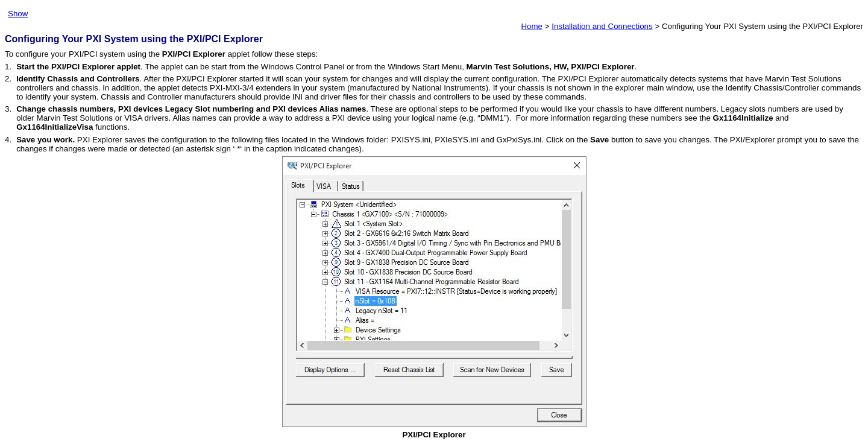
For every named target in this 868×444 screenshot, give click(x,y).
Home (532, 26)
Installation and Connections (602, 26)
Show (18, 14)
